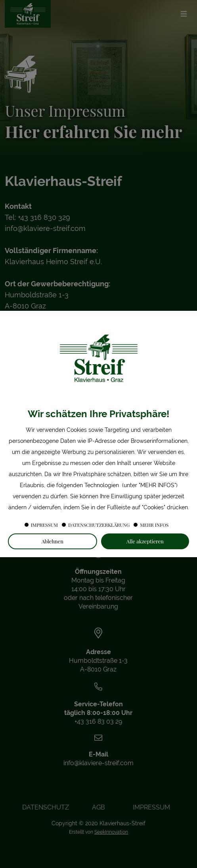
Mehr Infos (154, 525)
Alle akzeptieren (145, 541)
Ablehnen (53, 541)
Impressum (44, 525)
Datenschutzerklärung (99, 525)
